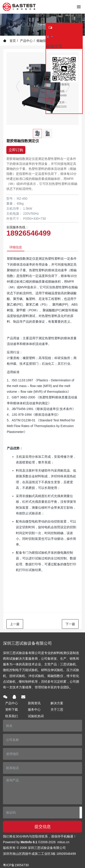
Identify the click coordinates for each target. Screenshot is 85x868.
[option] (42, 89)
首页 (10, 41)
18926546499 (29, 233)
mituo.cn (63, 842)
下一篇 (70, 624)
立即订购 (16, 150)
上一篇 (15, 624)
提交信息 (43, 827)
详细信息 (16, 247)
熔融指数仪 (44, 41)
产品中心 (26, 41)
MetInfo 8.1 (29, 842)
